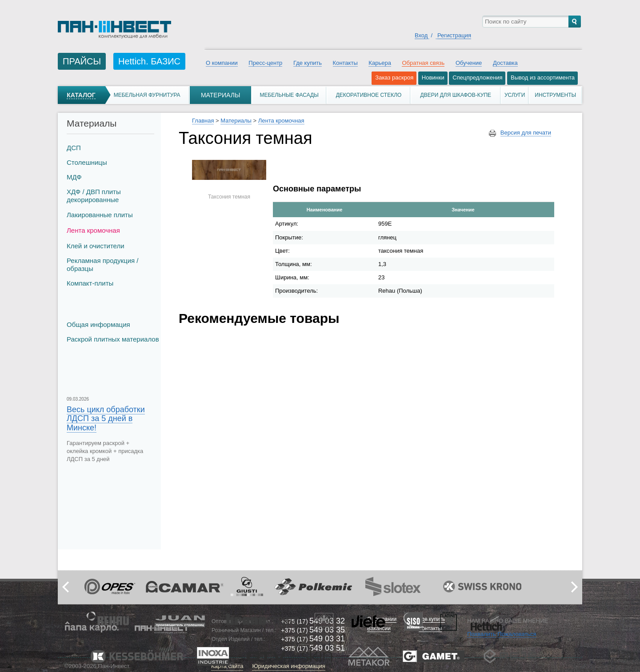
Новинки (433, 78)
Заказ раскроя (394, 78)
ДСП (74, 148)
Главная (203, 121)
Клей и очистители (96, 246)
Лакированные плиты (100, 215)
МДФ (74, 177)
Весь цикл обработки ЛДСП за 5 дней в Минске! (106, 418)
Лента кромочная (93, 230)
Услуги (515, 95)
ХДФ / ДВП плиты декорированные (94, 196)
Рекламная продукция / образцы (102, 264)
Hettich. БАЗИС (149, 61)
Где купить (308, 63)
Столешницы (87, 162)
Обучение (469, 63)
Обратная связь (423, 63)
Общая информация (98, 324)
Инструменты (555, 95)
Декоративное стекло (369, 95)
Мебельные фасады (289, 95)
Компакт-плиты (90, 283)
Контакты (345, 63)
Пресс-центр (265, 63)
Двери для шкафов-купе (456, 95)
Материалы (220, 95)
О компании (222, 63)
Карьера (380, 63)
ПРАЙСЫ (82, 61)
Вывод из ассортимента (543, 78)
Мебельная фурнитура (147, 95)
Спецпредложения (477, 78)
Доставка (505, 63)
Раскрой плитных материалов (113, 339)
